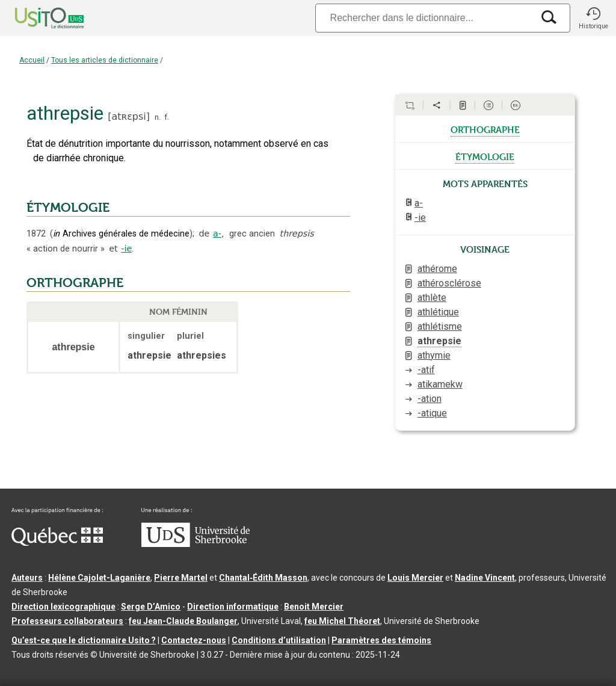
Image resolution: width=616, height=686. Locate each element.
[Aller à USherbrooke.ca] (196, 544)
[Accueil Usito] (36, 18)
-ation (430, 399)
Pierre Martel (181, 578)
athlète (432, 298)
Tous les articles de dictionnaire (105, 60)
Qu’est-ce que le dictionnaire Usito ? (84, 640)
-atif (426, 370)
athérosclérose (449, 283)
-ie (126, 249)
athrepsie (439, 341)
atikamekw (440, 384)
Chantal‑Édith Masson (263, 578)
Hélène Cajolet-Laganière (99, 578)
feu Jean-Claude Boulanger (183, 621)
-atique (432, 413)
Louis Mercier (415, 578)
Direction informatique (233, 607)
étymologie (485, 156)
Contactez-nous (194, 640)
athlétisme (440, 326)
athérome (437, 269)
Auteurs (27, 578)
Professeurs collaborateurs (67, 621)
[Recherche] (424, 18)
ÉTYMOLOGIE (68, 208)
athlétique (438, 312)
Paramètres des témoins (381, 640)
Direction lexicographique (63, 607)
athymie (434, 355)
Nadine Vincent (485, 578)
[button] (593, 18)
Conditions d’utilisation (279, 640)
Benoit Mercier (314, 607)
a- (217, 233)
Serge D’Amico (151, 607)
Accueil (32, 60)
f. (167, 117)
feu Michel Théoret (342, 621)
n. (158, 117)
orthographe (485, 129)
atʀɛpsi (128, 116)
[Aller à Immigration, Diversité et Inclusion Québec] (57, 543)
